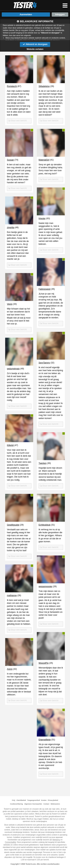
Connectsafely (10, 842)
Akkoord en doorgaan (35, 44)
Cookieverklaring (16, 804)
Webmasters (55, 804)
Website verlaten (35, 49)
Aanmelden (26, 14)
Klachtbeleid (21, 800)
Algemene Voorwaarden (33, 804)
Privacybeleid (53, 800)
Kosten (44, 800)
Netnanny (56, 840)
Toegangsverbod (34, 800)
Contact (46, 804)
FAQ (14, 800)
